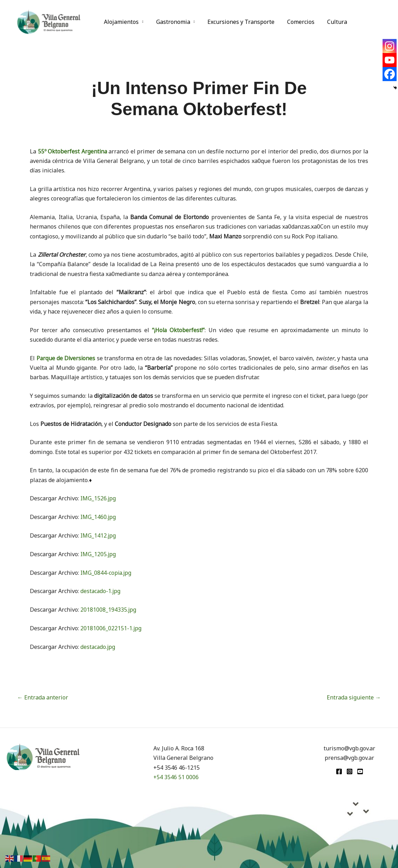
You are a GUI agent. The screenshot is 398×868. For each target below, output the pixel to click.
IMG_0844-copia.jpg (106, 573)
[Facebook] (390, 74)
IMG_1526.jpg (98, 498)
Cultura (331, 22)
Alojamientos (121, 22)
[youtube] (360, 771)
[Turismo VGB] (49, 21)
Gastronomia (171, 22)
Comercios (296, 22)
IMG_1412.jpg (98, 535)
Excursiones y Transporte (237, 22)
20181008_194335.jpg (108, 610)
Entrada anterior (43, 697)
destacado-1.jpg (101, 591)
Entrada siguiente (354, 697)
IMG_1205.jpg (98, 554)
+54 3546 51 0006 (176, 777)
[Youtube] (390, 60)
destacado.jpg (98, 647)
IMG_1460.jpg (98, 517)
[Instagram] (390, 46)
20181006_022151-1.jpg (111, 628)
